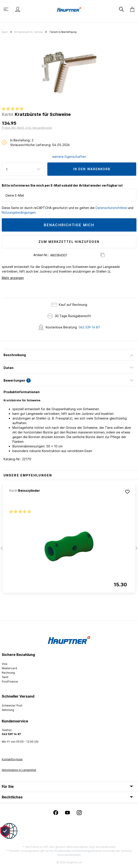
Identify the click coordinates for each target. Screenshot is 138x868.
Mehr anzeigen (13, 278)
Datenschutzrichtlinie (111, 208)
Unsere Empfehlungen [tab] (28, 475)
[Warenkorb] (131, 9)
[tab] (69, 355)
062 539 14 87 (89, 327)
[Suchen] (122, 9)
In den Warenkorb (92, 169)
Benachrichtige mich (69, 225)
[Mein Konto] (18, 9)
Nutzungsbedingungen (19, 212)
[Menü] (6, 9)
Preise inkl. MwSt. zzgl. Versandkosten (27, 128)
